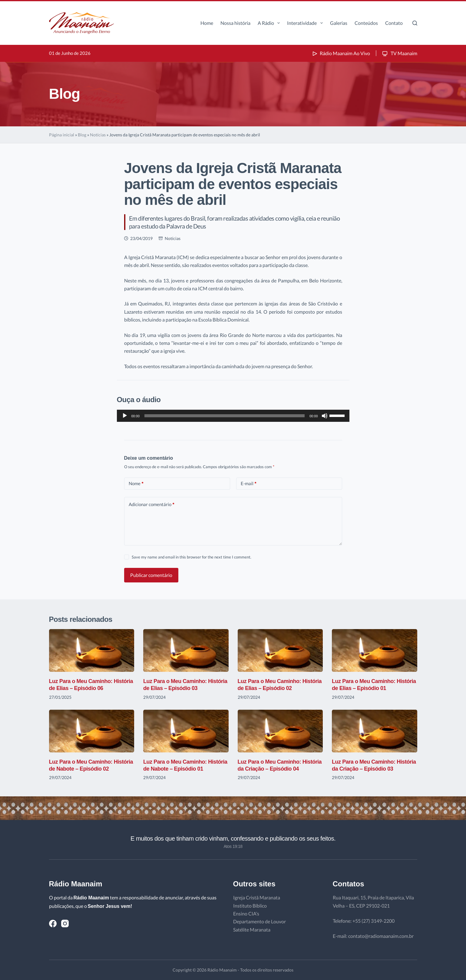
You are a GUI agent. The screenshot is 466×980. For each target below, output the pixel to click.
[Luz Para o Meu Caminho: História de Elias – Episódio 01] (375, 650)
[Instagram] (65, 923)
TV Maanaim (399, 53)
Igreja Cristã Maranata (257, 897)
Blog (82, 135)
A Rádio (270, 23)
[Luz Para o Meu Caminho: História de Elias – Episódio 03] (186, 650)
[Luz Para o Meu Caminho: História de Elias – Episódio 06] (92, 650)
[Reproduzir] (125, 416)
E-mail (249, 483)
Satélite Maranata (252, 930)
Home (207, 23)
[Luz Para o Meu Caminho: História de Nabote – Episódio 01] (186, 731)
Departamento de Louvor (259, 921)
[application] (233, 416)
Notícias (98, 135)
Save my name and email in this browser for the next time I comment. (192, 557)
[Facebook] (53, 923)
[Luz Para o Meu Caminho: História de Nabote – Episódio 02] (92, 731)
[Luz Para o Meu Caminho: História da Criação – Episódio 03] (375, 731)
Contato (394, 23)
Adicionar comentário (152, 504)
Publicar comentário (151, 575)
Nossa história (235, 23)
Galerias (339, 23)
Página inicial (62, 135)
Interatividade (306, 23)
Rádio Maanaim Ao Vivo (341, 53)
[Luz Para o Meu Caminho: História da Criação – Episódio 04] (280, 731)
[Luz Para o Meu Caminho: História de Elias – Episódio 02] (280, 650)
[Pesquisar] (415, 23)
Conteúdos (366, 23)
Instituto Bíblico (250, 906)
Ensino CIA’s (246, 913)
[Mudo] (325, 416)
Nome (136, 483)
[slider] (225, 416)
